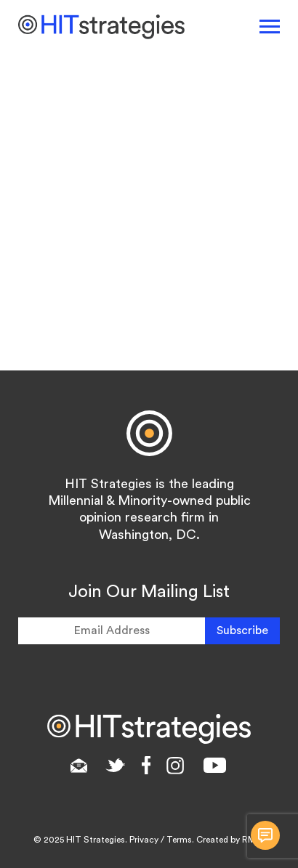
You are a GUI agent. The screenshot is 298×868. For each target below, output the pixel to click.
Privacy (144, 840)
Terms (179, 840)
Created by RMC (229, 840)
